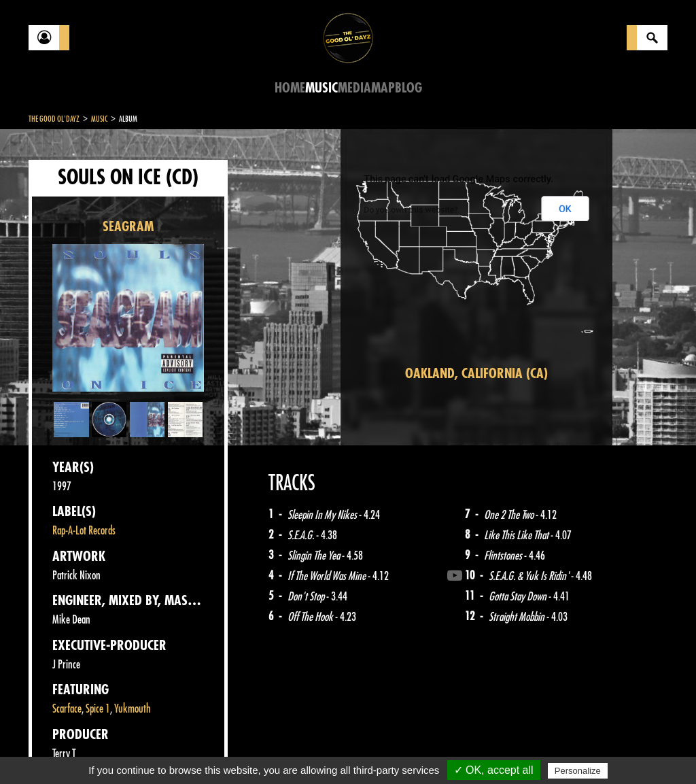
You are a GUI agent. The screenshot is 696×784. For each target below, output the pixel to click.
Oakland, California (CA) (476, 374)
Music (321, 88)
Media (354, 88)
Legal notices (135, 750)
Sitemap (253, 750)
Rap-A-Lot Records (84, 531)
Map (383, 88)
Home (290, 88)
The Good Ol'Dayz (54, 119)
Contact (63, 749)
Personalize (578, 771)
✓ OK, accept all (494, 770)
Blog (408, 88)
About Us (199, 750)
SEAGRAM (128, 227)
